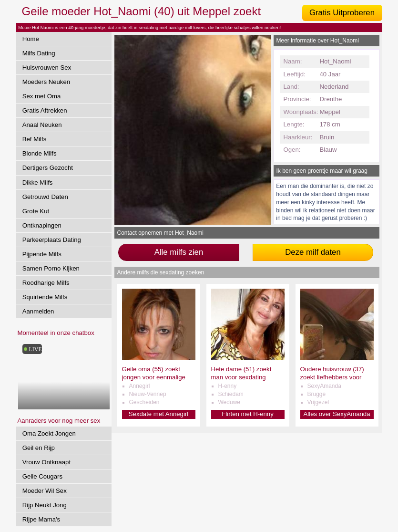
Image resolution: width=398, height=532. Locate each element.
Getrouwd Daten (45, 197)
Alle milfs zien (179, 252)
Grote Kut (36, 211)
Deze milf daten (313, 252)
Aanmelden (38, 311)
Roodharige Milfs (46, 283)
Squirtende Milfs (45, 297)
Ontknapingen (42, 225)
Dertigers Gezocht (48, 168)
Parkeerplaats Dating (52, 240)
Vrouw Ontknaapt (46, 462)
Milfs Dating (39, 53)
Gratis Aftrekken (45, 110)
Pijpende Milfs (42, 254)
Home (31, 39)
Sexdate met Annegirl (158, 414)
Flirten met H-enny (247, 414)
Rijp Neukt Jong (45, 505)
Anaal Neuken (42, 125)
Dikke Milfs (38, 183)
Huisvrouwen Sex (47, 68)
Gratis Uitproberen (342, 13)
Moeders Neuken (46, 82)
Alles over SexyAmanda (337, 414)
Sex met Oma (42, 96)
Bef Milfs (35, 139)
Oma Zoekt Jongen (49, 433)
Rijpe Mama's (41, 519)
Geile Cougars (42, 476)
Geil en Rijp (39, 448)
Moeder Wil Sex (45, 491)
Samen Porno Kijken (51, 268)
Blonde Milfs (40, 153)
